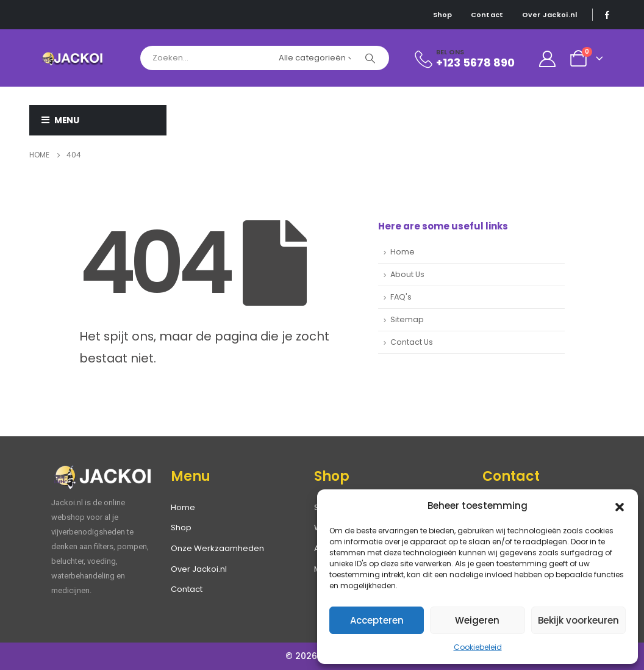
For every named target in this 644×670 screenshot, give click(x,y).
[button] (620, 506)
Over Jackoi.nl (550, 15)
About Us (407, 274)
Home (402, 252)
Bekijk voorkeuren (578, 620)
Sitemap (407, 319)
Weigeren (477, 620)
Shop (443, 15)
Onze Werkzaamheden (217, 548)
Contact (487, 15)
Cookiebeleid (478, 647)
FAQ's (401, 297)
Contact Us (412, 342)
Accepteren (377, 620)
